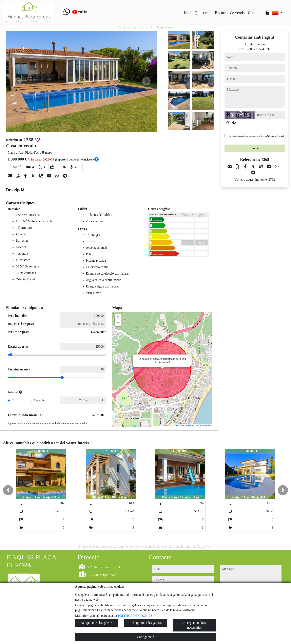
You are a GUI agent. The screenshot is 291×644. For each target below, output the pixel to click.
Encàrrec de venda (230, 13)
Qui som (201, 13)
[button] (8, 490)
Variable (39, 400)
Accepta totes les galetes (96, 623)
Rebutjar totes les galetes (145, 623)
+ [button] (118, 317)
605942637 (263, 49)
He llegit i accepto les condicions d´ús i (256, 136)
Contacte (255, 13)
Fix (14, 400)
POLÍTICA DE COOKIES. (135, 616)
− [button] (118, 323)
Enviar (255, 148)
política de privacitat (274, 136)
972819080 (246, 49)
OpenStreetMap (191, 426)
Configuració (145, 637)
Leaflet (176, 426)
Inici (188, 13)
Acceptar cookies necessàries (195, 625)
